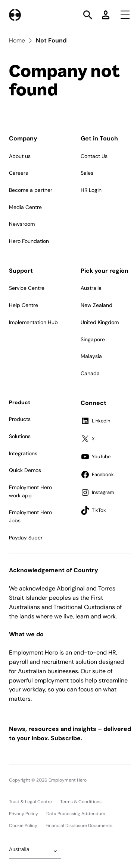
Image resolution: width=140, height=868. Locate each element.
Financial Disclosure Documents (79, 826)
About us (20, 156)
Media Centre (25, 207)
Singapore (93, 339)
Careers (18, 173)
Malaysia (91, 356)
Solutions (20, 436)
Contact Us (94, 156)
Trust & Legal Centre (30, 802)
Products (20, 419)
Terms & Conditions (81, 802)
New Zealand (97, 305)
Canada (90, 373)
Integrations (23, 453)
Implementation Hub (33, 322)
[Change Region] (35, 851)
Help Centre (24, 305)
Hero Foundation (29, 241)
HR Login (91, 190)
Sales (87, 173)
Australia (91, 288)
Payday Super (26, 538)
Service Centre (27, 288)
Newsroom (22, 224)
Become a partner (31, 190)
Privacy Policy (24, 814)
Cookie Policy (23, 826)
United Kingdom (100, 322)
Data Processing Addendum (76, 814)
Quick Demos (25, 470)
